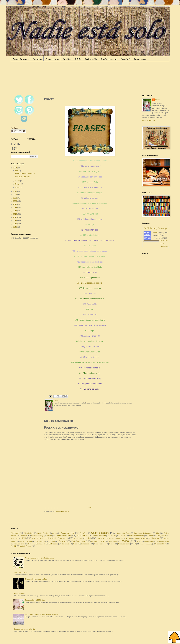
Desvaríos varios (63, 536)
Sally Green (53, 544)
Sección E (125, 59)
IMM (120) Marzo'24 (22, 177)
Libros (110, 538)
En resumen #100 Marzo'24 (25, 173)
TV (135, 544)
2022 (15, 195)
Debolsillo (24, 536)
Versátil (13, 546)
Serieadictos (86, 544)
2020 (15, 201)
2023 (15, 191)
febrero (18, 184)
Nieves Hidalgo (26, 541)
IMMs (78, 59)
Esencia (113, 536)
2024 (15, 168)
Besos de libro (67, 533)
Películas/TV (91, 59)
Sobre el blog (52, 59)
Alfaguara (15, 533)
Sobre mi (37, 59)
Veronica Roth (161, 544)
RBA (102, 541)
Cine (158, 533)
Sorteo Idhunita (20, 594)
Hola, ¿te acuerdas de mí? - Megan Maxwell (41, 615)
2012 (15, 227)
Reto (138, 541)
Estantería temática (137, 536)
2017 (15, 211)
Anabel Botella (43, 533)
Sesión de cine (100, 544)
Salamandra (40, 544)
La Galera (101, 538)
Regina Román (113, 541)
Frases (150, 536)
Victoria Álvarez (26, 546)
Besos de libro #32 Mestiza (35, 600)
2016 (15, 214)
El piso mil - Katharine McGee (36, 579)
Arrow (55, 533)
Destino (49, 536)
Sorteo (112, 544)
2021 (15, 198)
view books (165, 246)
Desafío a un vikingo (37, 536)
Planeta (62, 541)
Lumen (119, 538)
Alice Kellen (29, 533)
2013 (15, 224)
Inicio (90, 508)
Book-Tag (83, 533)
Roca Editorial (19, 544)
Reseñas (67, 59)
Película (52, 541)
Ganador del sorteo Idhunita (24, 629)
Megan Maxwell (141, 538)
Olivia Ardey (40, 541)
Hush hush (14, 538)
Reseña (124, 541)
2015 (15, 217)
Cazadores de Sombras (143, 533)
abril (17, 171)
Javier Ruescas (38, 538)
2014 (15, 221)
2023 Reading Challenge (156, 228)
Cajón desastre (109, 59)
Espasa (122, 536)
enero (17, 187)
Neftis (158, 100)
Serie (75, 544)
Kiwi (89, 538)
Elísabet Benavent (99, 536)
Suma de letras (124, 544)
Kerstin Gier (78, 538)
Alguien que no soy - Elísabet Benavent (40, 558)
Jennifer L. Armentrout (58, 538)
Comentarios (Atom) (62, 512)
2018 (15, 208)
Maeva (128, 538)
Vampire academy (146, 544)
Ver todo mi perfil (148, 121)
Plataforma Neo (78, 541)
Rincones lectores (163, 541)
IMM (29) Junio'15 (21, 572)
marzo (18, 181)
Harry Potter (161, 536)
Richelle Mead (149, 541)
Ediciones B (82, 536)
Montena (155, 538)
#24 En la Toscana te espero (90, 283)
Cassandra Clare (124, 533)
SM (30, 544)
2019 (15, 204)
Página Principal (21, 59)
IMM (24, 538)
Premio (94, 541)
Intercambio (140, 59)
